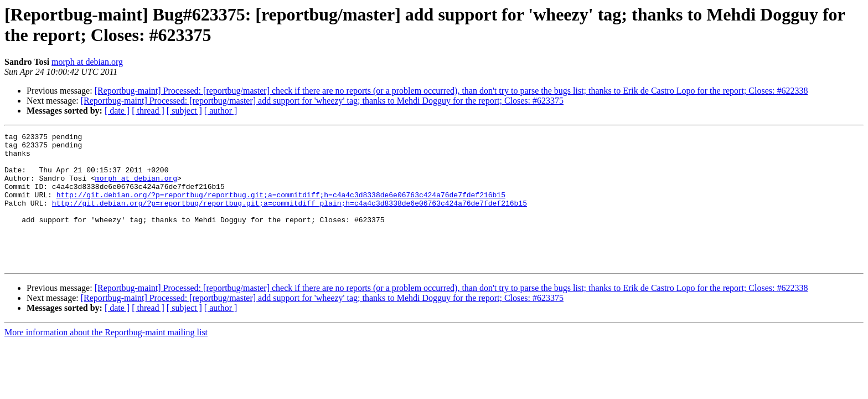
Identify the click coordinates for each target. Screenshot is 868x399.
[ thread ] (148, 111)
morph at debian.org (87, 62)
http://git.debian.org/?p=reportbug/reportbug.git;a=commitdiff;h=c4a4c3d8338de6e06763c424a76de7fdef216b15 (281, 208)
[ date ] (117, 111)
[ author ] (221, 111)
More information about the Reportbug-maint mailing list (106, 359)
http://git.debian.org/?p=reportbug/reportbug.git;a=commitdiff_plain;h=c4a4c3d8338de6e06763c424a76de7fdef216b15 (290, 218)
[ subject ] (184, 111)
